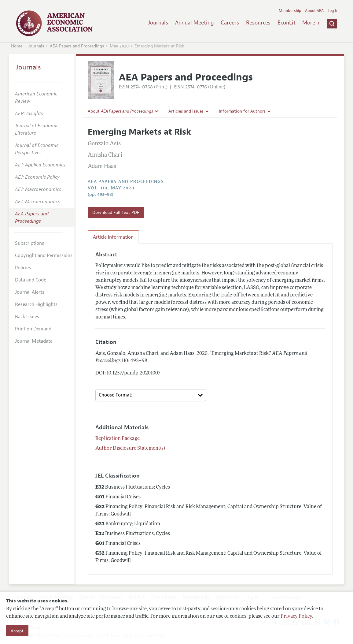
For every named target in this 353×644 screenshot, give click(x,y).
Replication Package (118, 439)
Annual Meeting (195, 23)
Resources (258, 23)
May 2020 (119, 46)
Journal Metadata (34, 341)
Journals (158, 23)
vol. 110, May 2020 (111, 188)
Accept (17, 631)
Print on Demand (33, 329)
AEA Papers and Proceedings (77, 46)
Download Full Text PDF (116, 212)
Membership (290, 11)
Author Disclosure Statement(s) (130, 449)
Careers (230, 23)
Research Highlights (36, 304)
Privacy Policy (296, 616)
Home (17, 46)
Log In (333, 11)
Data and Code (31, 280)
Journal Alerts (30, 292)
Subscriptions (29, 243)
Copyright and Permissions (44, 255)
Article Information (113, 237)
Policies (23, 268)
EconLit (287, 23)
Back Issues (27, 317)
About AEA (314, 11)
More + (311, 23)
